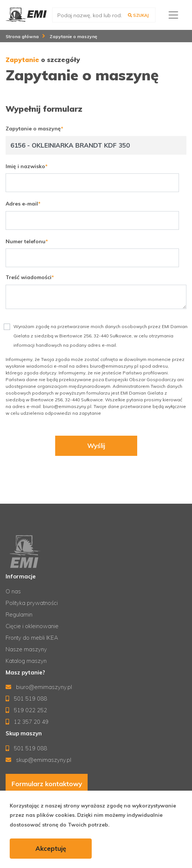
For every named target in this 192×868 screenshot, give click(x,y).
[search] (104, 15)
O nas (13, 591)
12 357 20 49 (27, 722)
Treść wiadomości (29, 277)
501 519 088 (26, 699)
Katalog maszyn (26, 661)
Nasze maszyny (26, 649)
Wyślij (96, 446)
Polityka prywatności (32, 603)
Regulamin (19, 614)
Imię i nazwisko (25, 166)
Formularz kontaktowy (47, 784)
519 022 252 (26, 710)
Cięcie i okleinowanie (32, 626)
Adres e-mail (22, 204)
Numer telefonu (26, 241)
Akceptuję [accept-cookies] (51, 848)
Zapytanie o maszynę (33, 129)
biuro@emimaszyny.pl (39, 687)
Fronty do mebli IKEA (32, 638)
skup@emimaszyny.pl (38, 760)
